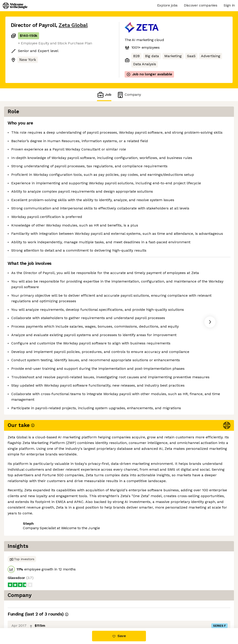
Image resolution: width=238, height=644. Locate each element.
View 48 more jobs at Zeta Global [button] (71, 609)
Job (104, 95)
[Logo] (15, 6)
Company (129, 95)
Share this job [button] (23, 609)
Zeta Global (73, 25)
